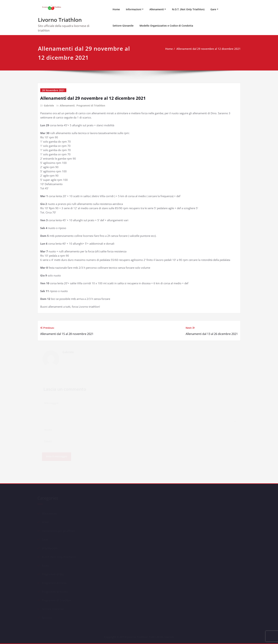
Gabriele (49, 105)
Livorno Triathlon (60, 20)
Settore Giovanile (123, 26)
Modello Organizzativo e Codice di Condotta (166, 26)
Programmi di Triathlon (91, 105)
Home (116, 9)
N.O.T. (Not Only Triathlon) (188, 9)
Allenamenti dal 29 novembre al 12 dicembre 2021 (208, 49)
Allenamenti (157, 9)
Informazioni (134, 9)
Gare (213, 9)
